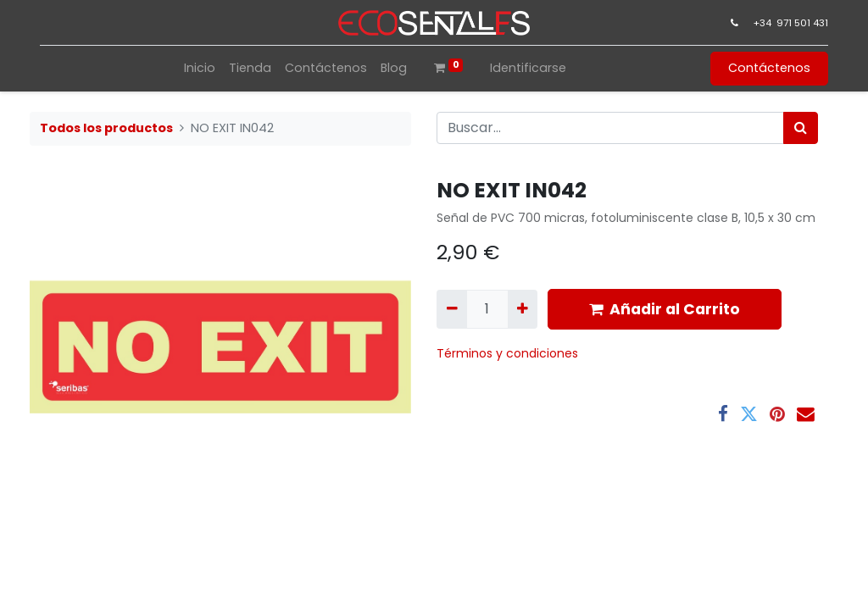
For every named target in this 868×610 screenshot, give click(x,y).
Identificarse (528, 68)
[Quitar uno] (451, 309)
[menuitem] (200, 68)
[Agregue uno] (523, 309)
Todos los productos (106, 128)
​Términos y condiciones (509, 353)
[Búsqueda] (801, 128)
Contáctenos (769, 68)
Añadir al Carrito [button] (665, 309)
